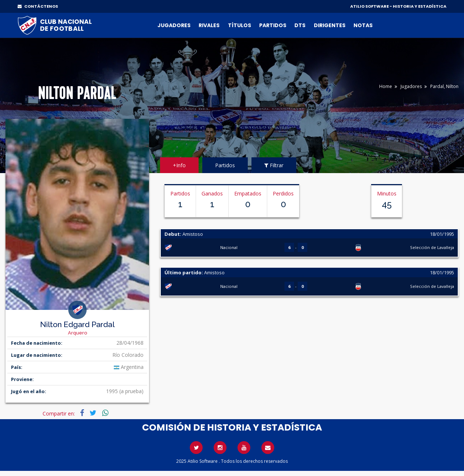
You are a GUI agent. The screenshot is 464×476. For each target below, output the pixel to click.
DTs (300, 25)
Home (386, 86)
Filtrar (274, 165)
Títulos (240, 25)
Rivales (209, 25)
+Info (179, 165)
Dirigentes (330, 25)
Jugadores (174, 25)
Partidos (273, 25)
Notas (363, 25)
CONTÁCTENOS (38, 6)
